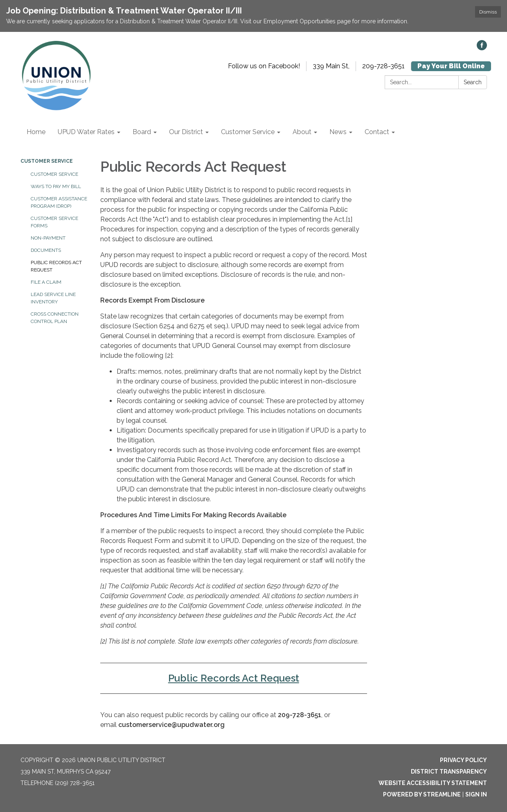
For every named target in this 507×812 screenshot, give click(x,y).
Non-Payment (48, 238)
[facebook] (482, 48)
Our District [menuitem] (186, 132)
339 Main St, (331, 66)
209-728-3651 (383, 66)
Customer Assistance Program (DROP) (59, 202)
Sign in (476, 794)
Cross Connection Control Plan (55, 318)
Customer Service (47, 161)
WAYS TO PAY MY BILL (56, 186)
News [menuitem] (338, 132)
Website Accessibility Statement (433, 783)
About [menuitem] (302, 132)
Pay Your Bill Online (451, 66)
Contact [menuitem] (377, 132)
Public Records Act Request (56, 266)
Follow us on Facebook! (264, 66)
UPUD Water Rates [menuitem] (86, 132)
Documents (46, 250)
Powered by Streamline (422, 794)
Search (473, 82)
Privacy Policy (463, 760)
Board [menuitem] (142, 132)
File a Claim (46, 282)
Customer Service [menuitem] (248, 132)
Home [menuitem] (36, 132)
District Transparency (449, 772)
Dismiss (488, 12)
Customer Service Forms (54, 222)
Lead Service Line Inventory (53, 298)
